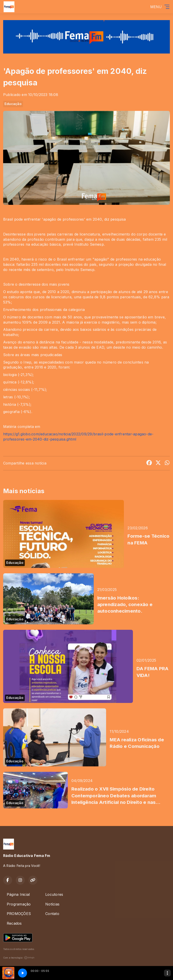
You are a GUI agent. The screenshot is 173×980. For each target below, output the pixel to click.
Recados (14, 923)
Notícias (52, 904)
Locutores (54, 894)
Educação (13, 104)
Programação (19, 904)
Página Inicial (18, 894)
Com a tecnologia (19, 958)
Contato (52, 914)
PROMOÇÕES (19, 914)
